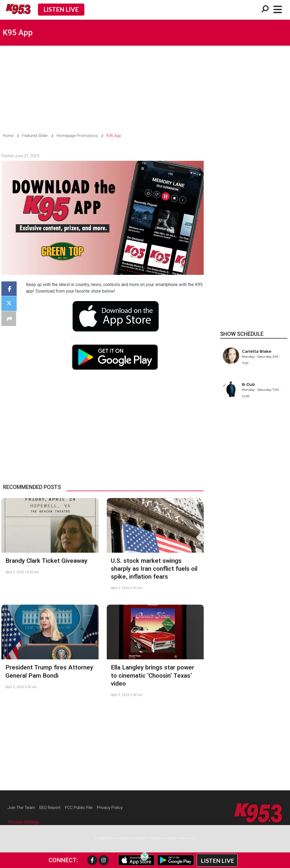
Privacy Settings (24, 823)
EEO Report (53, 807)
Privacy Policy (117, 807)
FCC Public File (84, 807)
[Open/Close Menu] (278, 10)
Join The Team (22, 807)
